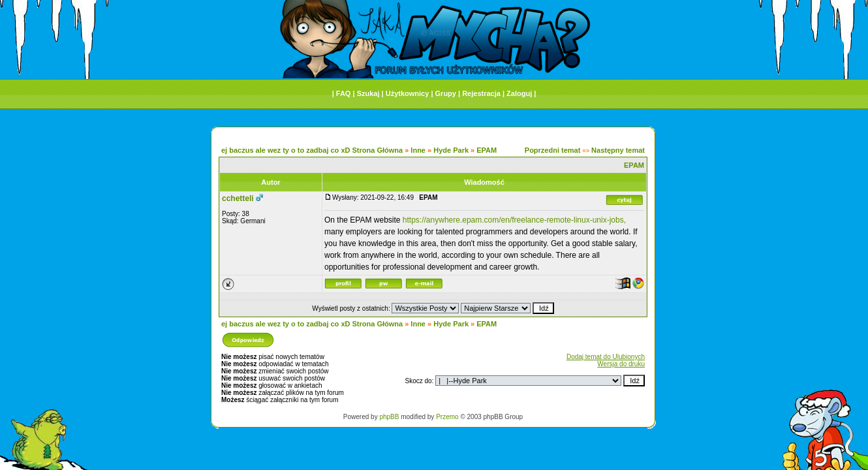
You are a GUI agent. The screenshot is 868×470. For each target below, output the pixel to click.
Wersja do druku (621, 364)
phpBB (389, 417)
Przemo (447, 417)
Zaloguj (519, 93)
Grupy (446, 93)
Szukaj (368, 93)
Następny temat (618, 150)
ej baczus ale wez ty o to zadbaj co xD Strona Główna (312, 150)
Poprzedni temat (553, 150)
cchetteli (238, 198)
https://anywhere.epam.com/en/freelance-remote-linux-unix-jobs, (514, 220)
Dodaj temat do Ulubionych (606, 357)
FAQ (344, 93)
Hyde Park (451, 150)
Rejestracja (481, 93)
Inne (418, 150)
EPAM (487, 150)
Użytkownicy (408, 93)
